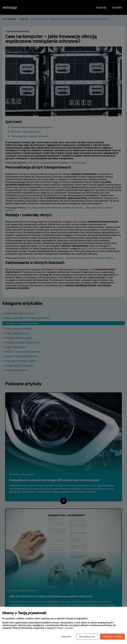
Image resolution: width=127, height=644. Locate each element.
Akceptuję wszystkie (112, 637)
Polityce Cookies (64, 628)
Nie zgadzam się (87, 637)
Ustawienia (66, 637)
